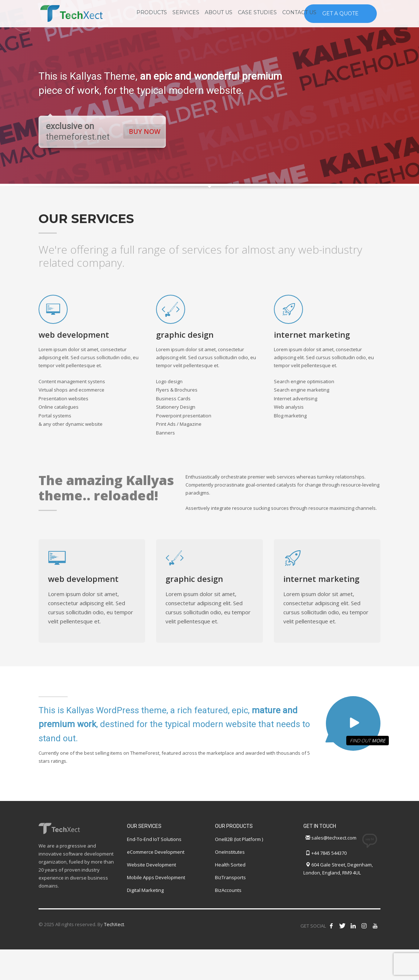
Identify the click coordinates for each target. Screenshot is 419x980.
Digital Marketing (145, 890)
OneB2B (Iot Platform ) (239, 839)
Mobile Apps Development (156, 877)
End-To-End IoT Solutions (154, 839)
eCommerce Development (156, 852)
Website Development (151, 865)
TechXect (114, 924)
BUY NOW (145, 131)
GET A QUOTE (340, 13)
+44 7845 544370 (329, 853)
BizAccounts (228, 890)
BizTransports (230, 877)
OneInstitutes (230, 852)
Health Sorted (230, 865)
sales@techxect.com (334, 838)
